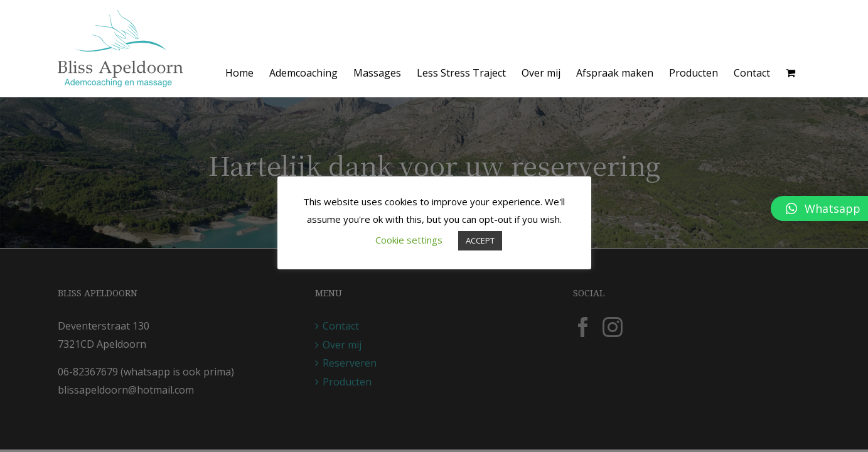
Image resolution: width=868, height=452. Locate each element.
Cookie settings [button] (409, 240)
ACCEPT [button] (480, 240)
